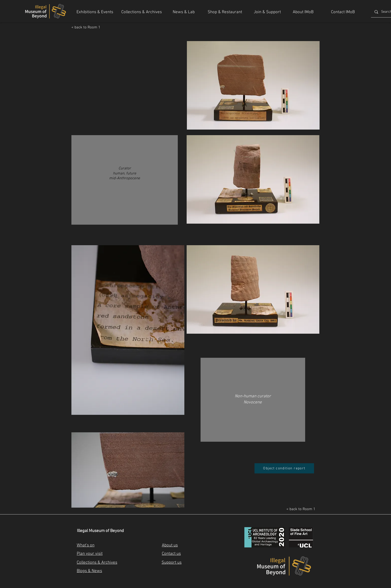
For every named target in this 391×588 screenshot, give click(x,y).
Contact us (171, 554)
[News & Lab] (184, 12)
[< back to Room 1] (88, 27)
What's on (86, 545)
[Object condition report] (284, 468)
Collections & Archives (97, 563)
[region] (125, 182)
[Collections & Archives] (142, 12)
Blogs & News (89, 571)
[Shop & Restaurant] (225, 12)
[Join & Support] (267, 12)
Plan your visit (90, 554)
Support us (172, 563)
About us (170, 545)
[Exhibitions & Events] (95, 12)
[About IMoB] (303, 12)
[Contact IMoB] (343, 12)
